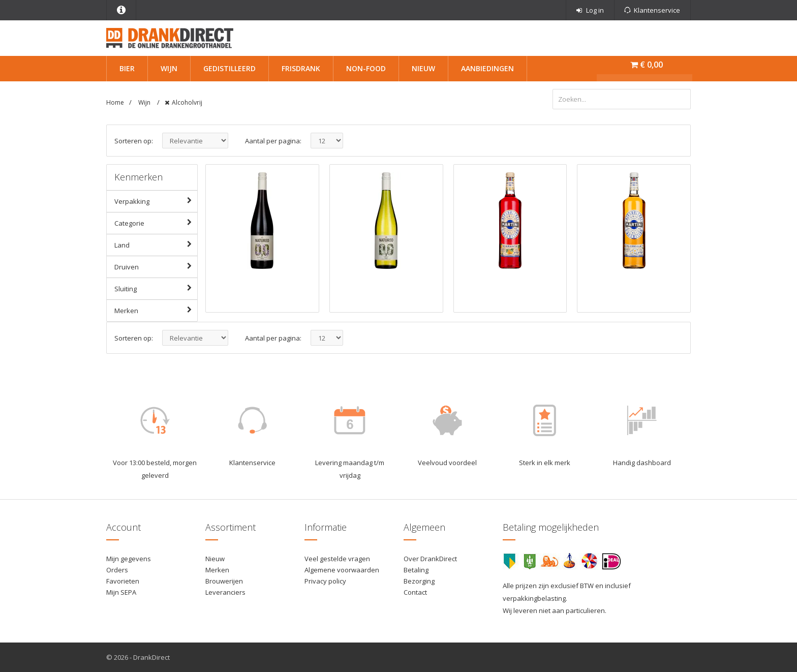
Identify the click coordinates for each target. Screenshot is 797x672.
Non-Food (366, 68)
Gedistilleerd (229, 68)
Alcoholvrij (187, 102)
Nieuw (423, 68)
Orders (117, 570)
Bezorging (419, 581)
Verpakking (156, 201)
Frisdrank (301, 68)
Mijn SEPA (121, 592)
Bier (127, 68)
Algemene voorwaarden (342, 570)
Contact (415, 592)
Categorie (156, 223)
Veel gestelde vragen (337, 559)
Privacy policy (325, 581)
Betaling (416, 570)
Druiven (156, 266)
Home (115, 102)
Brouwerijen (224, 581)
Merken (156, 310)
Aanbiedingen (487, 68)
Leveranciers (225, 592)
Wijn (169, 68)
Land (156, 245)
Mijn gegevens (129, 559)
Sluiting (156, 288)
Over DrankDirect (430, 559)
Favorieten (123, 581)
